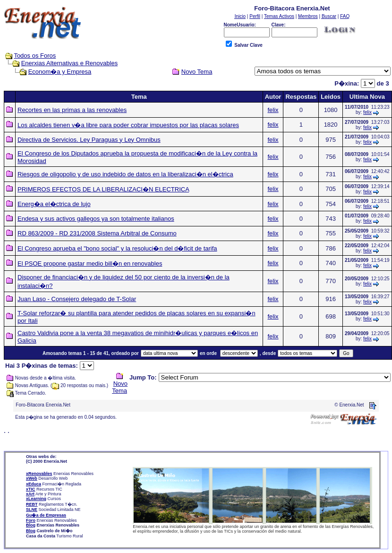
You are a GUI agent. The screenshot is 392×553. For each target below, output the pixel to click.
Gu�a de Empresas (46, 515)
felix (273, 110)
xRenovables (39, 474)
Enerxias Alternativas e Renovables (70, 63)
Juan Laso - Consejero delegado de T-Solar (77, 299)
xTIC (31, 489)
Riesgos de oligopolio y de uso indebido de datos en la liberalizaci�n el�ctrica (125, 174)
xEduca (34, 484)
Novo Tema (120, 387)
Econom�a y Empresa (60, 72)
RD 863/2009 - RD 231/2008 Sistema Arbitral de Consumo (97, 233)
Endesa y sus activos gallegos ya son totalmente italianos (96, 219)
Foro (31, 520)
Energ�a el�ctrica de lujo (54, 204)
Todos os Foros (35, 56)
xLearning (36, 499)
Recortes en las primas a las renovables (72, 110)
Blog (31, 525)
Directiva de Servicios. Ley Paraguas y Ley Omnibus (89, 140)
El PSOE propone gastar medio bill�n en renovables (90, 264)
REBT (32, 504)
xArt (30, 494)
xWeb (32, 478)
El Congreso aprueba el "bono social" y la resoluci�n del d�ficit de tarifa (117, 248)
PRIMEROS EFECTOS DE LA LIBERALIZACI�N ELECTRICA (103, 189)
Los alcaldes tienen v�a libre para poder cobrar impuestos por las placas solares (128, 125)
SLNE (32, 510)
